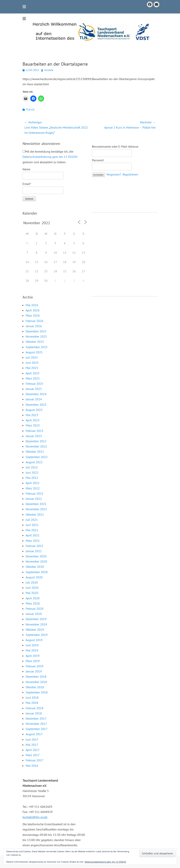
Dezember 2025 (36, 331)
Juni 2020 (32, 588)
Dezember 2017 (36, 718)
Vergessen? (114, 174)
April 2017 (33, 750)
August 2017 (34, 734)
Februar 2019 (34, 666)
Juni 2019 (32, 645)
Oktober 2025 (35, 342)
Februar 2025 (34, 384)
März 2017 (33, 755)
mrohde (49, 70)
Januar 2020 (34, 614)
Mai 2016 (32, 766)
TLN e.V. (30, 110)
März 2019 (33, 661)
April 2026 (33, 310)
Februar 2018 (34, 708)
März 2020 (33, 603)
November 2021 (36, 509)
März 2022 (33, 488)
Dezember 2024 (36, 394)
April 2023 (33, 420)
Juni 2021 (32, 525)
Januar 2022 (34, 499)
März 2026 (33, 315)
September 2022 (37, 457)
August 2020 (34, 577)
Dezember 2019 (36, 619)
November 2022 (36, 446)
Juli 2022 (32, 467)
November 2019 (36, 624)
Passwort (98, 160)
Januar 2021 (34, 551)
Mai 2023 (32, 415)
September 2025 (37, 347)
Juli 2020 (32, 582)
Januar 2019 (34, 671)
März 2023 (33, 425)
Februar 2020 (34, 609)
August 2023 (34, 410)
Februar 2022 (34, 493)
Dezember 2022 (36, 441)
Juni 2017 (32, 739)
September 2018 (37, 692)
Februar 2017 (34, 760)
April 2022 (33, 483)
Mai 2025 (32, 368)
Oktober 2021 (35, 514)
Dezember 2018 (36, 677)
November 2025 (36, 336)
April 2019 (33, 656)
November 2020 (36, 561)
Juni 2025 (32, 363)
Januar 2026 (34, 326)
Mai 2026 (32, 305)
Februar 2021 (34, 546)
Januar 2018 (34, 713)
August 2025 (34, 352)
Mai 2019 (32, 650)
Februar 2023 (34, 431)
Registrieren (130, 174)
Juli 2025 (32, 357)
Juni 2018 (32, 697)
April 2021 (33, 535)
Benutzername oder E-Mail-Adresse (115, 146)
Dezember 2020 (36, 556)
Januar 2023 (34, 436)
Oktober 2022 (35, 452)
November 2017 (36, 724)
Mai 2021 (32, 530)
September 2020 (37, 572)
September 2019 (37, 635)
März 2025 (33, 378)
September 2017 (37, 729)
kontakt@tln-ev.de (35, 817)
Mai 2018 (32, 703)
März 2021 (33, 541)
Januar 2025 (34, 389)
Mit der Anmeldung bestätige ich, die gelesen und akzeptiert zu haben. (50, 157)
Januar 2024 (34, 399)
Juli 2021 (32, 520)
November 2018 (36, 682)
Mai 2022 (32, 478)
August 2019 (34, 640)
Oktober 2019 (35, 630)
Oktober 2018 (35, 687)
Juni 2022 (32, 472)
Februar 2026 (34, 321)
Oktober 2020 (35, 567)
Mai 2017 (32, 745)
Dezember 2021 (36, 504)
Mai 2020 (32, 593)
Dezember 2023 (36, 405)
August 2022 (34, 462)
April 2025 (33, 373)
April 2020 (33, 598)
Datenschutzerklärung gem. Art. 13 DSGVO (50, 157)
